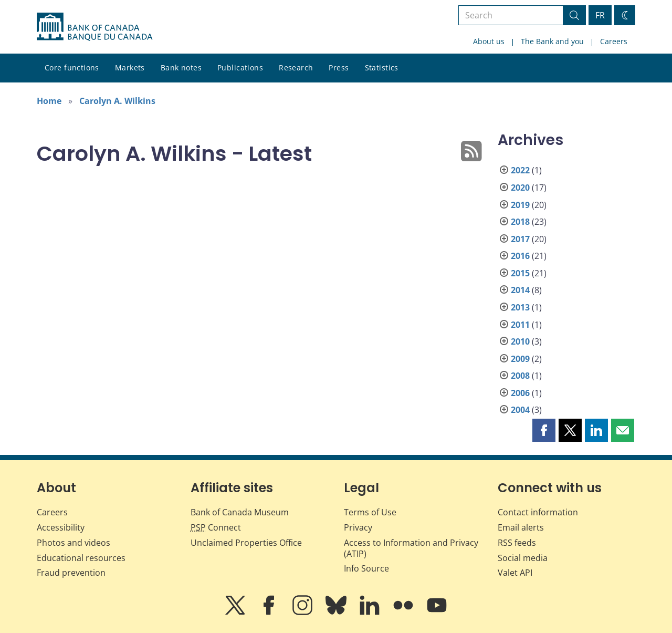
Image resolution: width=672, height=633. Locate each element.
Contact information (538, 512)
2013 (520, 307)
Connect (216, 527)
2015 (520, 273)
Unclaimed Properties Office (246, 543)
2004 (520, 410)
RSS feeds (517, 543)
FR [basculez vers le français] (600, 15)
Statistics (382, 68)
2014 (520, 290)
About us (489, 41)
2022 (520, 170)
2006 (520, 393)
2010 (520, 341)
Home (49, 101)
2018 (520, 222)
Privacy (358, 527)
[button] (544, 430)
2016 (520, 256)
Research (296, 68)
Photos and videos (73, 543)
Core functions (72, 68)
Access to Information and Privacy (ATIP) (411, 548)
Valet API (515, 573)
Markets (130, 68)
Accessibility (61, 527)
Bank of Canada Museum (240, 512)
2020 (520, 188)
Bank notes (181, 68)
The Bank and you (552, 41)
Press (339, 68)
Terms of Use (370, 512)
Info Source (366, 568)
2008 (520, 376)
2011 (520, 325)
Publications (240, 68)
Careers (614, 41)
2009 (520, 359)
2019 (520, 205)
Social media (523, 558)
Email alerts (521, 527)
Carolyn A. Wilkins (117, 101)
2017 (520, 239)
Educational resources (81, 558)
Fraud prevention (71, 573)
